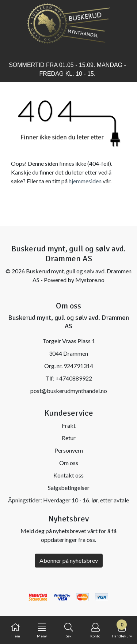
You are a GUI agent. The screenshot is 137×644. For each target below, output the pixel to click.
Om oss (69, 463)
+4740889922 (74, 378)
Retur (69, 438)
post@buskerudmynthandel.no (69, 391)
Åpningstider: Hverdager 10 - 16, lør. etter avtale (68, 500)
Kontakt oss (68, 475)
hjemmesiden (85, 181)
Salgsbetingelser (69, 488)
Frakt (69, 425)
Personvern (69, 450)
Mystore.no (90, 280)
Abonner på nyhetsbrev (69, 560)
